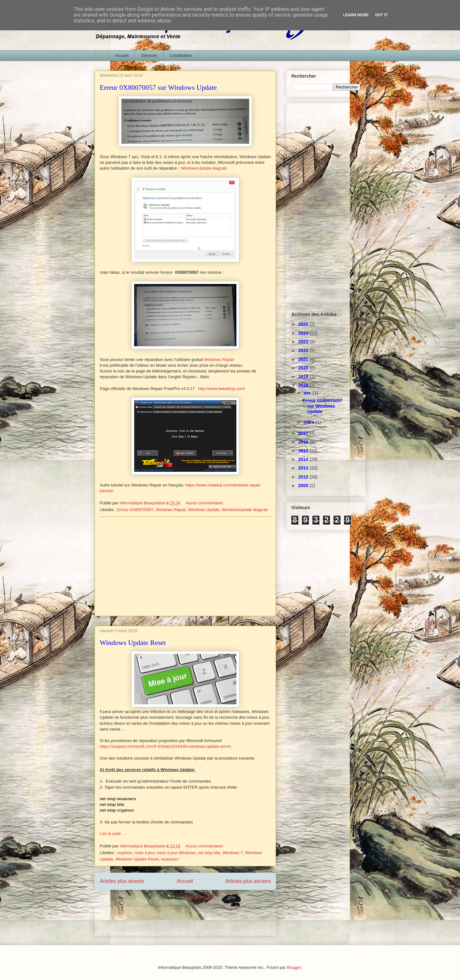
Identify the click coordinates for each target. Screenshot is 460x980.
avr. (308, 393)
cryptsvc (125, 853)
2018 (304, 385)
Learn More (356, 15)
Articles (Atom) (198, 898)
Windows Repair (219, 360)
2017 (304, 433)
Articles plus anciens (248, 881)
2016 (304, 442)
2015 (304, 451)
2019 (304, 377)
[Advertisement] (185, 566)
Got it (381, 15)
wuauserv (170, 859)
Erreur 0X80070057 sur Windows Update (158, 87)
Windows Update (204, 510)
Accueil (122, 55)
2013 (304, 468)
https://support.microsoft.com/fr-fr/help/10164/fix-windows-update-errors (165, 746)
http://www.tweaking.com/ (222, 389)
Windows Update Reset (133, 643)
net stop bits (209, 853)
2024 (304, 333)
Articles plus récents (122, 881)
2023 (304, 342)
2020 (304, 368)
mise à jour (145, 853)
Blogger (294, 967)
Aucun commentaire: (205, 503)
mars (309, 422)
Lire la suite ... (113, 834)
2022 (304, 350)
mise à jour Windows (176, 853)
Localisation (181, 55)
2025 (304, 324)
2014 (304, 459)
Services (149, 55)
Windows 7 (233, 853)
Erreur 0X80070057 (135, 510)
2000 (304, 486)
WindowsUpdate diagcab (204, 168)
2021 (304, 359)
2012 (304, 477)
